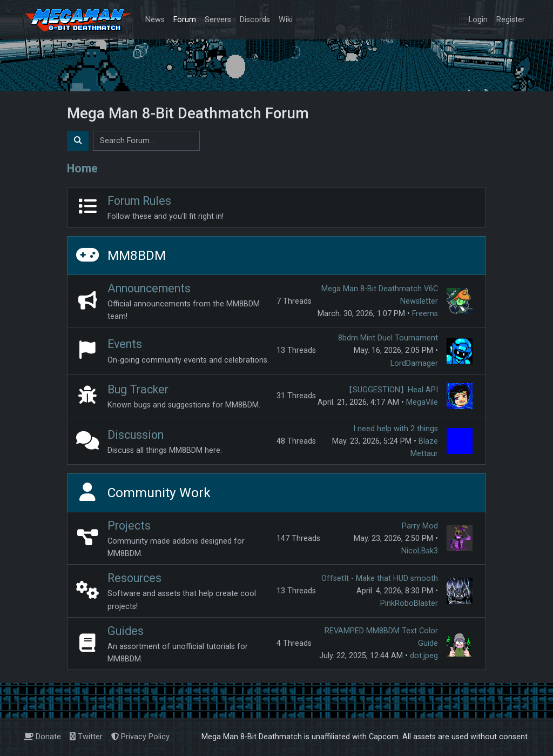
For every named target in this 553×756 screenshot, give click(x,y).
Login (478, 20)
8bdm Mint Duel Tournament (388, 338)
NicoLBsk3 (420, 551)
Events (125, 344)
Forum (185, 20)
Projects (129, 526)
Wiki (286, 20)
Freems (425, 314)
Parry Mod (420, 526)
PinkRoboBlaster (409, 603)
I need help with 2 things (396, 429)
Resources (134, 578)
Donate (42, 737)
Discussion (136, 435)
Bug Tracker (138, 389)
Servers (218, 20)
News (155, 20)
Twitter (86, 737)
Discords (255, 20)
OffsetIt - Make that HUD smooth (380, 578)
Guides (126, 631)
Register (511, 20)
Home (82, 168)
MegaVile (422, 402)
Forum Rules (139, 201)
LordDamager (414, 363)
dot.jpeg (424, 656)
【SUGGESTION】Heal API (392, 390)
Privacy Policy (140, 737)
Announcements (149, 288)
